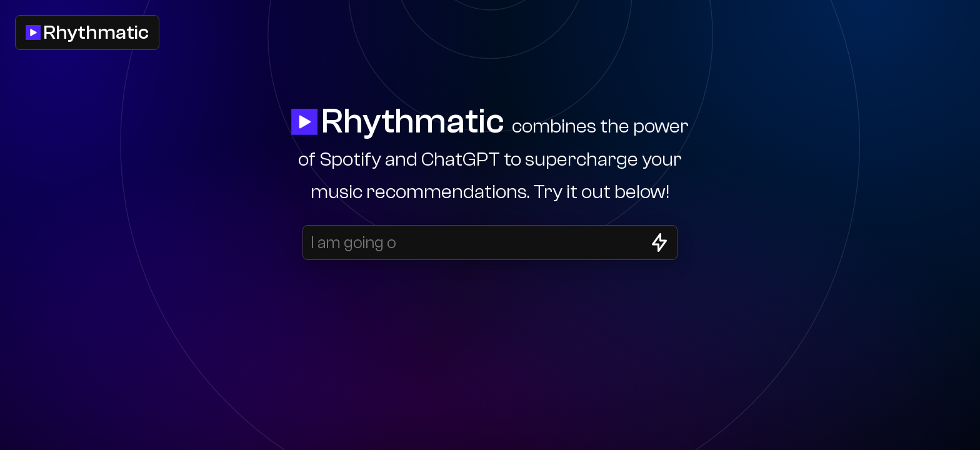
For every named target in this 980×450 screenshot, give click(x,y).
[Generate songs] (659, 242)
